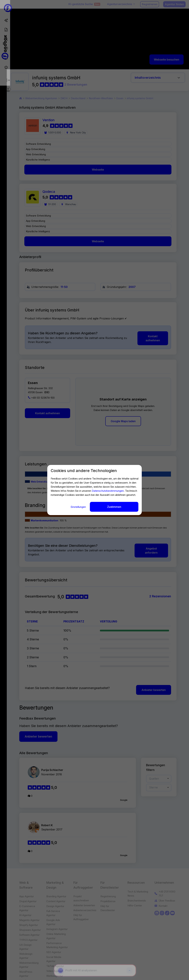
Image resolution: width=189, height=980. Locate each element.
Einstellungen (79, 506)
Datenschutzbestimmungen (108, 491)
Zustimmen (114, 506)
